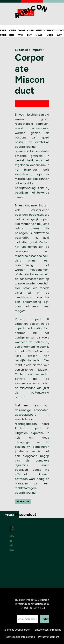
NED (50, 30)
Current (30, 33)
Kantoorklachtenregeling (47, 630)
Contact (61, 33)
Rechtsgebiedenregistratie (20, 637)
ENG (56, 30)
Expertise (3, 33)
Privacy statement (49, 637)
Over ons (13, 33)
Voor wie (22, 33)
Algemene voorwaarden (16, 630)
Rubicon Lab (40, 33)
